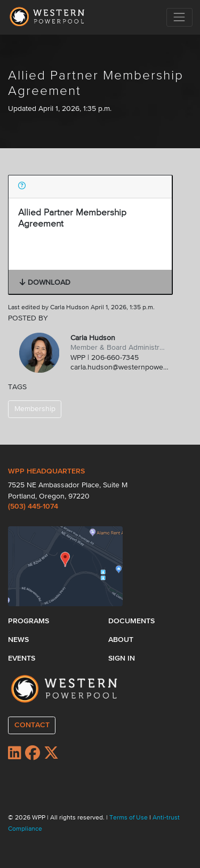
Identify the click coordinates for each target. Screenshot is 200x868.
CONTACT (32, 725)
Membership (35, 409)
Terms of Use (129, 818)
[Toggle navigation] (179, 17)
